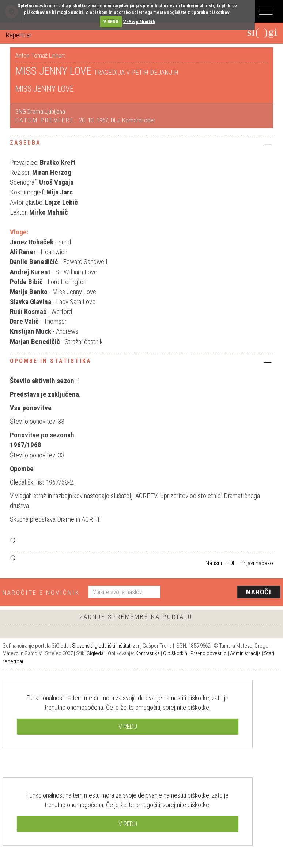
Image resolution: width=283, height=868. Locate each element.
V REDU (111, 21)
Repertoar (18, 35)
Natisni (214, 563)
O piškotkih (175, 653)
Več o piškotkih (139, 21)
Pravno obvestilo (209, 653)
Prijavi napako (257, 563)
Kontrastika (148, 653)
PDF (231, 563)
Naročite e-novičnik (41, 593)
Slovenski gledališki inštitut (101, 646)
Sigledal (96, 653)
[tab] (141, 145)
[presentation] (223, 593)
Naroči (259, 592)
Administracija (245, 653)
